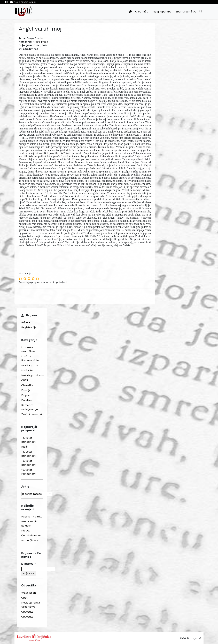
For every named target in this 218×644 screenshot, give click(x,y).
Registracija (29, 327)
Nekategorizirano (32, 375)
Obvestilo (27, 612)
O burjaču (142, 12)
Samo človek (30, 540)
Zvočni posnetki (32, 414)
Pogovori (27, 395)
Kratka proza (40, 42)
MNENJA (27, 370)
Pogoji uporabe (162, 12)
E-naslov (29, 564)
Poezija (26, 390)
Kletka (25, 531)
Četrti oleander (31, 535)
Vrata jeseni (29, 593)
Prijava (26, 322)
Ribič (24, 447)
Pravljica (27, 400)
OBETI (25, 380)
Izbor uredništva (186, 12)
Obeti (25, 598)
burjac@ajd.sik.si (23, 2)
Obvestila (27, 385)
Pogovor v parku (32, 517)
